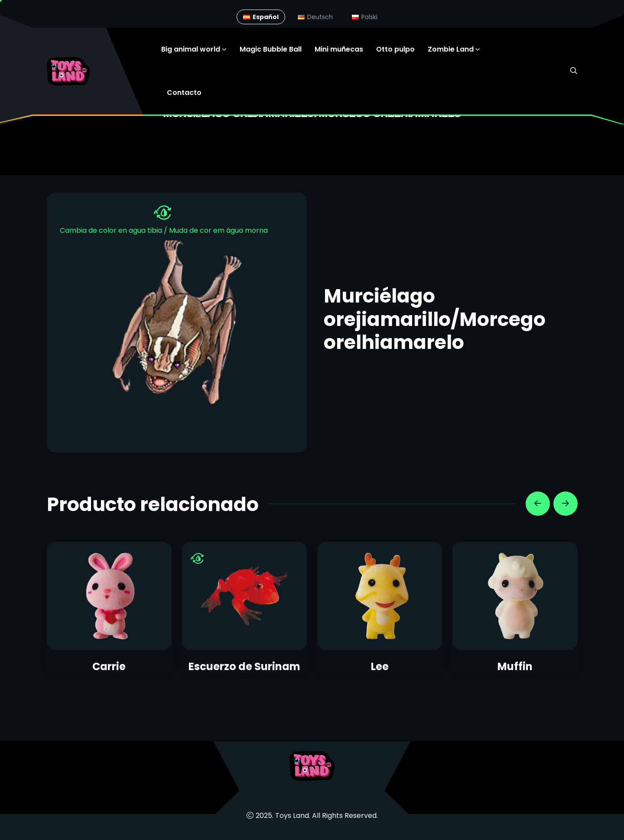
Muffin (515, 666)
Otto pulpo (395, 49)
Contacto (184, 93)
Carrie (109, 666)
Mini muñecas (339, 49)
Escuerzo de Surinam (244, 666)
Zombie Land (451, 49)
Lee (380, 666)
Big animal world (191, 49)
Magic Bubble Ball (271, 49)
